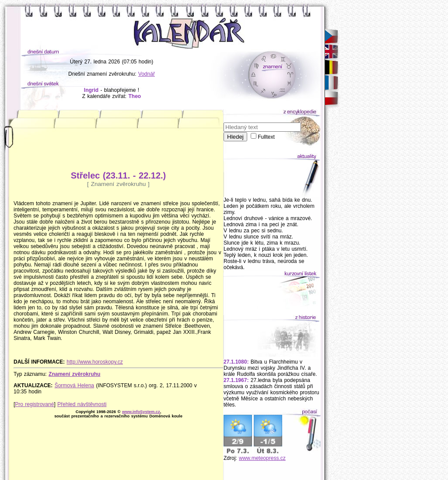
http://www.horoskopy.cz (95, 362)
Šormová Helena (74, 385)
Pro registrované (34, 404)
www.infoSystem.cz (141, 412)
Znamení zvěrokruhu (74, 374)
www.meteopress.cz (262, 458)
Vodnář (147, 74)
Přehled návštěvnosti (82, 404)
